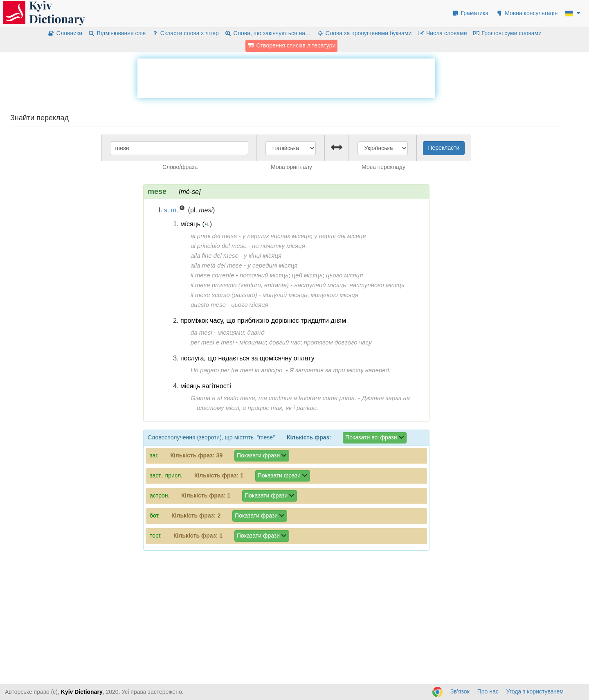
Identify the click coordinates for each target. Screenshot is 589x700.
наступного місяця (377, 285)
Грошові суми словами (507, 33)
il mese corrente (212, 275)
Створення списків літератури (292, 45)
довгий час (285, 342)
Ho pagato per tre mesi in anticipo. (237, 370)
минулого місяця (334, 295)
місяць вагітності (206, 386)
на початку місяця (279, 246)
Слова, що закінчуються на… (268, 33)
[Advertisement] (286, 77)
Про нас (488, 691)
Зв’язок (460, 691)
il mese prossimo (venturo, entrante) (240, 285)
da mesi (201, 332)
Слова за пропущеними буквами (364, 33)
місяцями (231, 332)
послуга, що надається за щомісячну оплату (247, 358)
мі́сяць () (196, 224)
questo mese (208, 305)
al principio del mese (219, 246)
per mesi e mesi (212, 342)
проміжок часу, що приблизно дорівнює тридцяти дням (263, 321)
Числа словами (442, 33)
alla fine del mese (215, 255)
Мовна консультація (527, 13)
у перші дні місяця (340, 236)
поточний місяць (264, 275)
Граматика (470, 13)
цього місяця (344, 275)
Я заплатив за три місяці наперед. (340, 370)
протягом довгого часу (338, 342)
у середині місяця (272, 265)
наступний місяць (320, 285)
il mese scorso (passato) (224, 295)
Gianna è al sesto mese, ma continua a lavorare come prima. (273, 398)
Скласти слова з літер (185, 33)
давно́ (256, 332)
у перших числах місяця (277, 236)
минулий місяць (285, 295)
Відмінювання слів (117, 33)
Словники (65, 33)
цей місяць (307, 275)
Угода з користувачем (535, 691)
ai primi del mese (214, 236)
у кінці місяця (263, 255)
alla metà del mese (216, 265)
